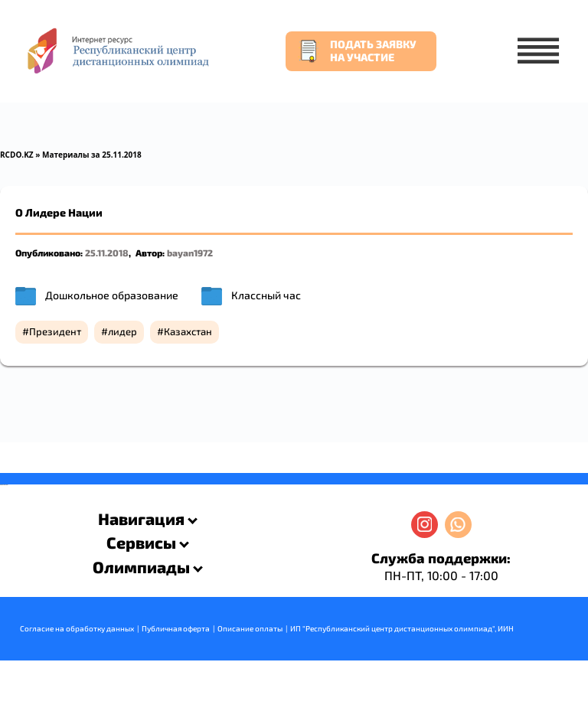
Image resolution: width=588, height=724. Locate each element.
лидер (122, 331)
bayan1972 (190, 253)
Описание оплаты (250, 628)
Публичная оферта (176, 628)
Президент (55, 331)
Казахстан (188, 331)
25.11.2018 (107, 253)
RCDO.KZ (17, 155)
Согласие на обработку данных (77, 628)
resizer (7, 485)
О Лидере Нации (59, 212)
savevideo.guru (3, 485)
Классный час (266, 295)
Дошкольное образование (112, 295)
